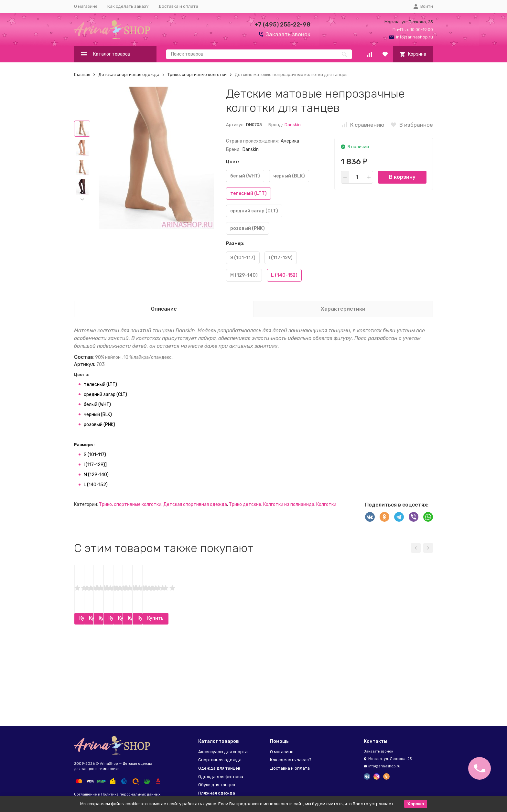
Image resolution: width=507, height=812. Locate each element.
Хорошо (416, 804)
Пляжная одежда (217, 793)
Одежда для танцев (219, 768)
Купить (115, 700)
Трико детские (245, 504)
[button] (82, 199)
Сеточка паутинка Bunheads (292, 650)
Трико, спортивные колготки (197, 75)
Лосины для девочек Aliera (383, 650)
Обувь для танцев (217, 785)
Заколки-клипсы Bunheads (106, 650)
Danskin (293, 125)
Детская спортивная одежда (129, 75)
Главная (82, 75)
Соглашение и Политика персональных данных (117, 794)
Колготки (326, 504)
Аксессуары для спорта (223, 752)
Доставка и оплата (178, 6)
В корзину (402, 177)
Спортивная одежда (220, 760)
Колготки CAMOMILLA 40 (195, 650)
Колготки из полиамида (289, 504)
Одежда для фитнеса (221, 777)
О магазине (86, 6)
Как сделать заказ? (128, 6)
